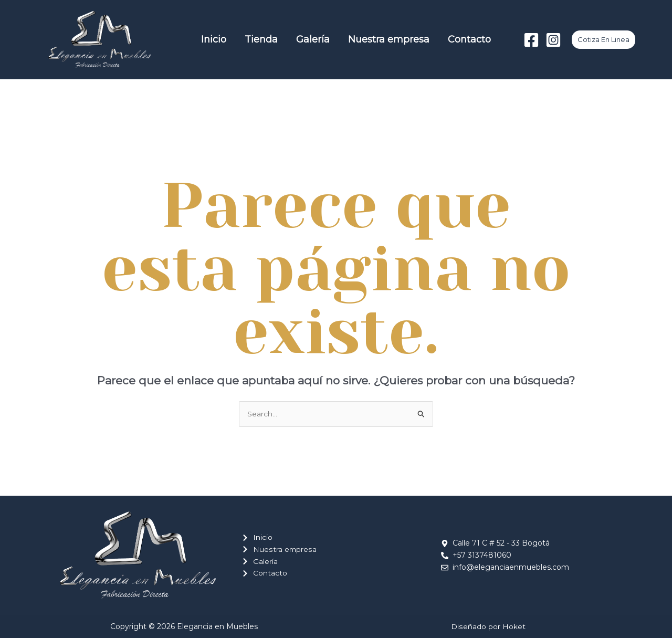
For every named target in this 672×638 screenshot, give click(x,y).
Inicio (219, 39)
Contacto (444, 39)
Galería (303, 39)
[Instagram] (553, 40)
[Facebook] (531, 40)
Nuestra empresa (371, 39)
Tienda (259, 39)
